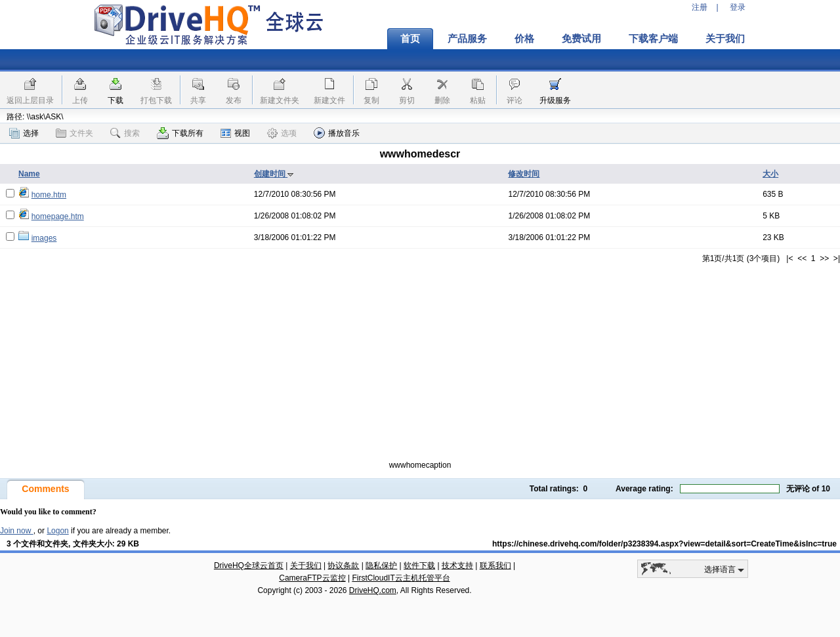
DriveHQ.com (373, 590)
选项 (282, 133)
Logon (57, 531)
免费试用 (581, 39)
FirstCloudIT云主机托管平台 (401, 578)
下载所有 (180, 133)
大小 (770, 174)
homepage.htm (58, 216)
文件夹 (74, 133)
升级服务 (555, 100)
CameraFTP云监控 (312, 578)
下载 (115, 100)
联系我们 (495, 565)
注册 (700, 7)
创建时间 (274, 174)
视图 (235, 133)
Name (29, 174)
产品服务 (467, 39)
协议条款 (343, 565)
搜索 (125, 133)
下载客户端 (653, 39)
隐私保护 (381, 565)
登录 (738, 7)
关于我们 (725, 39)
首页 (410, 39)
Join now (17, 531)
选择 (24, 133)
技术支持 (457, 565)
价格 (524, 39)
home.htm (49, 195)
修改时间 (524, 174)
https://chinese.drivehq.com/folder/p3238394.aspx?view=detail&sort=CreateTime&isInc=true (664, 544)
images (44, 238)
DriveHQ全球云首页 (249, 565)
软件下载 (419, 565)
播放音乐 (337, 133)
